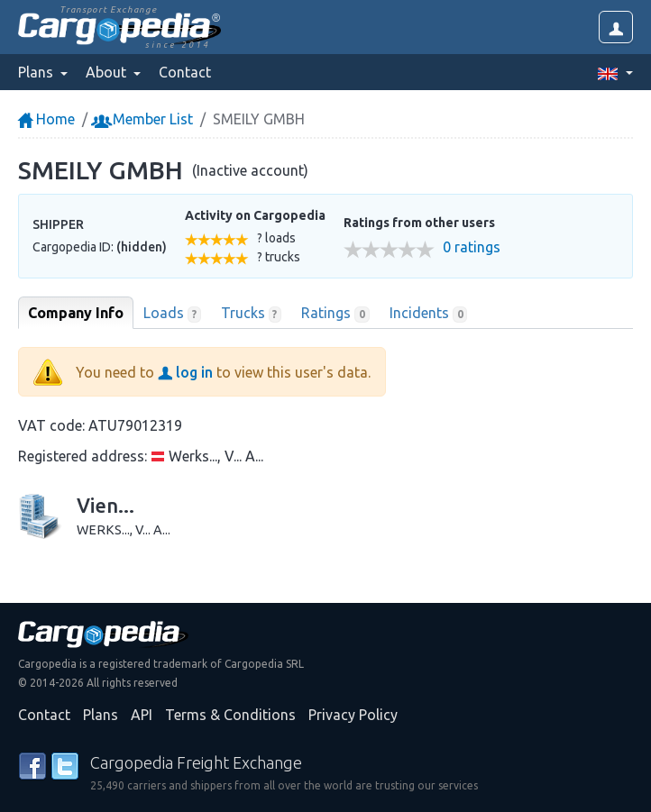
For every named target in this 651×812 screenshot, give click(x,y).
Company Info (76, 313)
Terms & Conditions (230, 715)
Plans (101, 715)
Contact (185, 72)
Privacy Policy (353, 715)
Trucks (252, 314)
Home (46, 119)
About (108, 72)
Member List (144, 119)
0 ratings (472, 247)
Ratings (335, 314)
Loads (172, 314)
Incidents (429, 314)
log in (185, 372)
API (142, 715)
